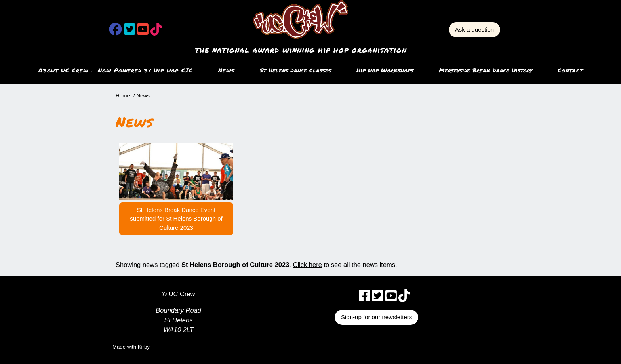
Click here (308, 265)
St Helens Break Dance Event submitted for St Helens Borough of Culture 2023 (176, 219)
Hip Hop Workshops (385, 70)
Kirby (144, 347)
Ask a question (474, 30)
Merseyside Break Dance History (486, 70)
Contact (570, 70)
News (226, 70)
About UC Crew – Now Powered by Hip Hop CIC (116, 70)
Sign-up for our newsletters (376, 317)
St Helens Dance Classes (295, 70)
